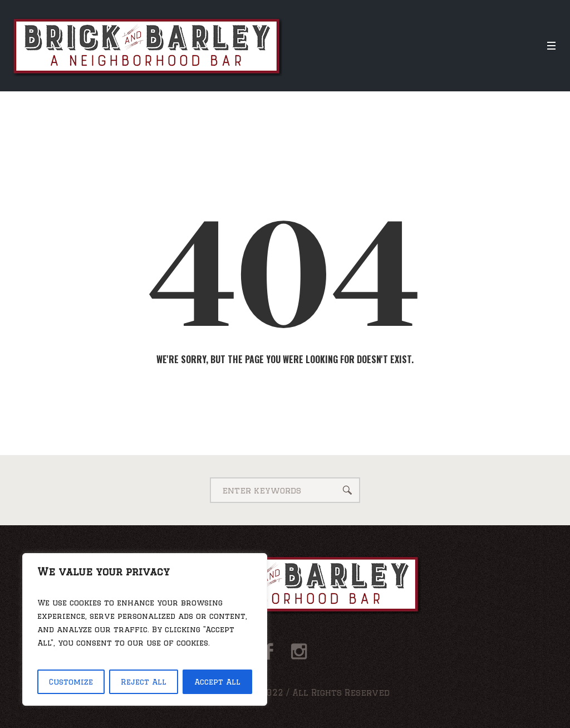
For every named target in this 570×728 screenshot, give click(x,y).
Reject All (144, 682)
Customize (71, 682)
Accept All (217, 682)
